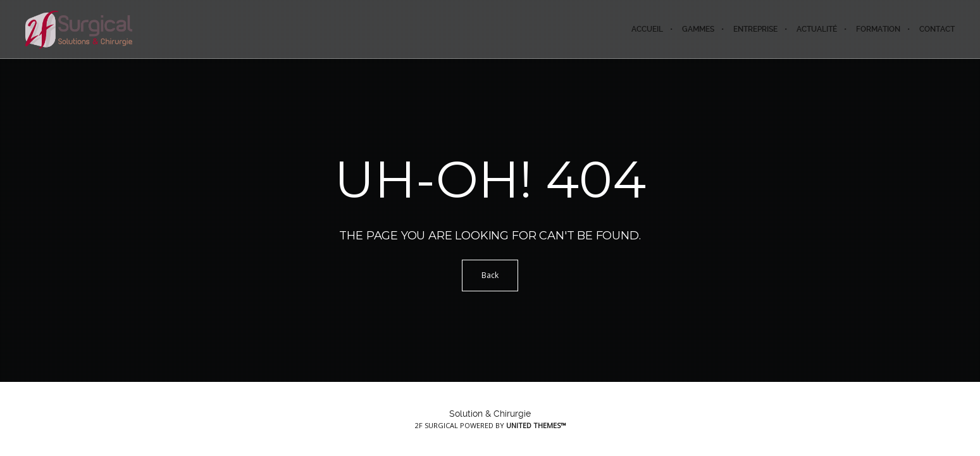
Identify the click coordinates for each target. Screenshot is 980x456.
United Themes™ (536, 425)
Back (490, 275)
